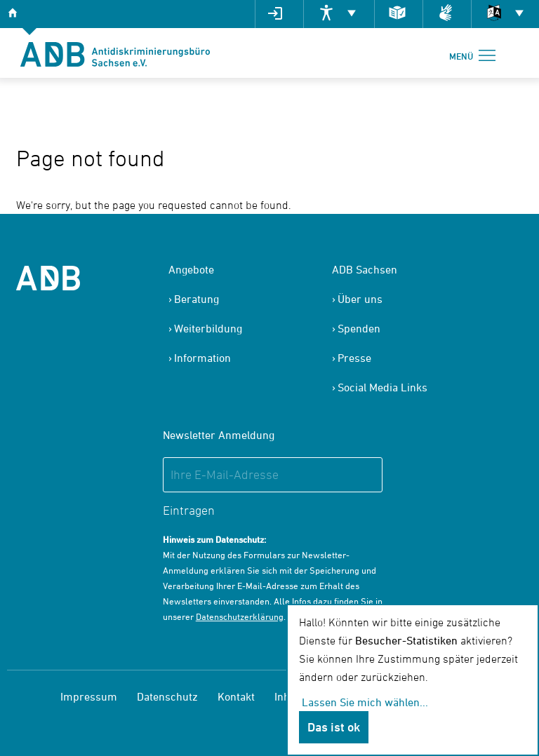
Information (202, 358)
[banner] (115, 53)
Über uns (360, 299)
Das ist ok (334, 727)
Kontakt (236, 696)
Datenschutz (167, 696)
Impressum (89, 696)
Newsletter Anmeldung (219, 435)
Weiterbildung (208, 328)
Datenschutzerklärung (240, 616)
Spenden (359, 328)
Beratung (197, 299)
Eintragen (189, 510)
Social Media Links (382, 387)
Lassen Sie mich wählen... (365, 702)
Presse (354, 358)
